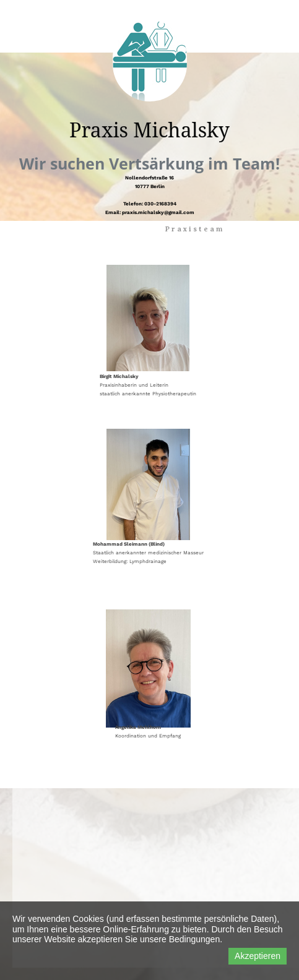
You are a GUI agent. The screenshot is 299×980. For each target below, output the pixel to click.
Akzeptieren (258, 956)
